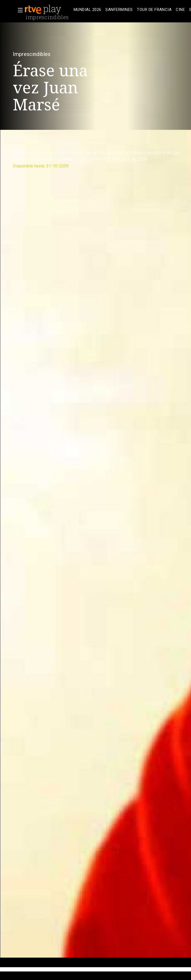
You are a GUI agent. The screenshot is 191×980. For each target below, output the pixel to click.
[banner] (48, 10)
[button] (19, 10)
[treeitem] (87, 10)
